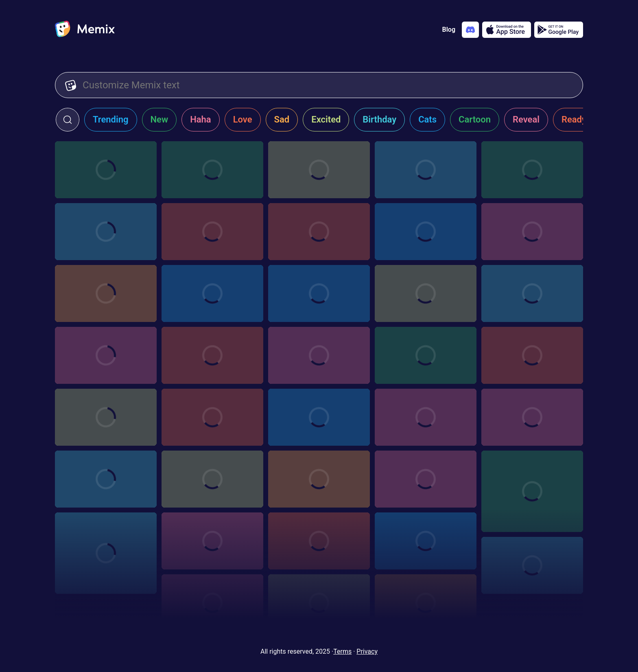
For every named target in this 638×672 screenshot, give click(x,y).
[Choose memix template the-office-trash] (426, 355)
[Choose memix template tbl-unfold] (426, 479)
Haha (201, 119)
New (159, 119)
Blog (449, 30)
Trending (111, 119)
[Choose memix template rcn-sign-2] (212, 417)
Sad (282, 119)
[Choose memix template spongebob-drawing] (532, 491)
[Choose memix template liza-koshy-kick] (319, 355)
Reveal (526, 119)
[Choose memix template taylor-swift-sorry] (319, 417)
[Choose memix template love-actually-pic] (212, 355)
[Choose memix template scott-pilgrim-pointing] (212, 541)
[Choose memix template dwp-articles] (319, 293)
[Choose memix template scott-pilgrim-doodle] (319, 541)
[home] (85, 30)
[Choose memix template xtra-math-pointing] (106, 232)
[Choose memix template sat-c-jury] (426, 541)
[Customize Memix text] (328, 85)
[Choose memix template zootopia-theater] (532, 170)
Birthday (379, 119)
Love (243, 119)
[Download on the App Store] (507, 30)
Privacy (367, 651)
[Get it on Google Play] (559, 30)
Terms (342, 651)
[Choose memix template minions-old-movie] (426, 603)
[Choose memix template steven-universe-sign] (532, 355)
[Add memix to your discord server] (470, 30)
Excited (326, 119)
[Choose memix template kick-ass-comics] (532, 293)
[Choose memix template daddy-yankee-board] (319, 232)
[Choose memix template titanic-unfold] (106, 479)
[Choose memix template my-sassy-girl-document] (319, 603)
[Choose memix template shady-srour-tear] (106, 553)
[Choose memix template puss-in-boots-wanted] (532, 232)
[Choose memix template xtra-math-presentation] (212, 232)
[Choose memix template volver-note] (532, 417)
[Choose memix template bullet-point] (426, 417)
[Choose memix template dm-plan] (426, 170)
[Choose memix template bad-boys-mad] (426, 293)
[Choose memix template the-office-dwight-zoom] (319, 479)
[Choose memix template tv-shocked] (426, 232)
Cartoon (475, 119)
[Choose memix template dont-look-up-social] (212, 170)
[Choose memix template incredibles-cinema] (106, 170)
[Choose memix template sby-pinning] (532, 565)
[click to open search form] (68, 120)
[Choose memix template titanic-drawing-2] (212, 479)
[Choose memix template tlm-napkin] (106, 417)
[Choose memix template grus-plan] (319, 170)
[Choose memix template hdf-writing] (212, 293)
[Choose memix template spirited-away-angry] (106, 355)
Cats (427, 119)
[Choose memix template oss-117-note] (212, 603)
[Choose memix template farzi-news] (106, 293)
